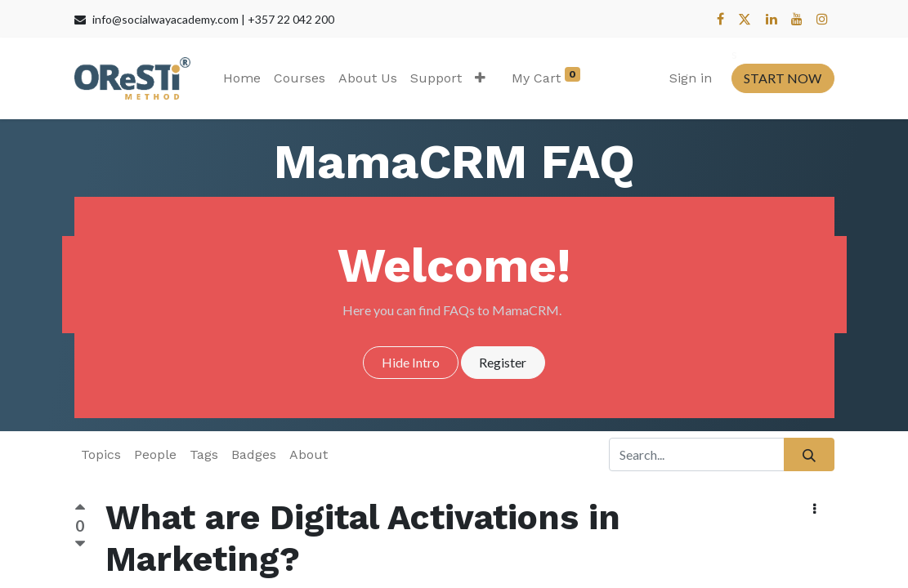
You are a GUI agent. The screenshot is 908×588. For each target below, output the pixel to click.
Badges (254, 454)
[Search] (809, 454)
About (309, 454)
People (155, 454)
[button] (480, 78)
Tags (204, 454)
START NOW (783, 78)
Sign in (691, 78)
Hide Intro (411, 362)
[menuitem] (242, 78)
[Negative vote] (80, 544)
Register (503, 362)
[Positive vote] (80, 510)
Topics (101, 454)
